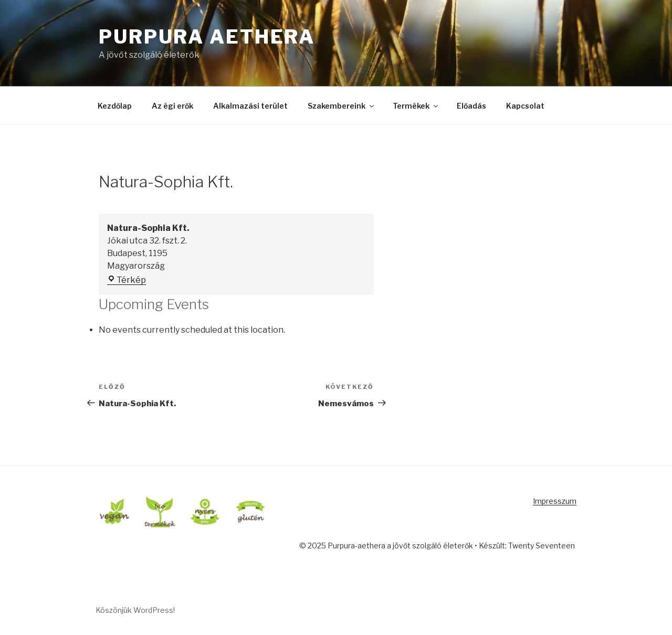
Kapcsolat (525, 106)
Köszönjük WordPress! (135, 610)
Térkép (127, 280)
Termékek (416, 106)
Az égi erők (172, 106)
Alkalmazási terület (250, 106)
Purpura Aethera (207, 37)
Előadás (471, 106)
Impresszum (555, 501)
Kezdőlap (115, 106)
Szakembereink (342, 106)
